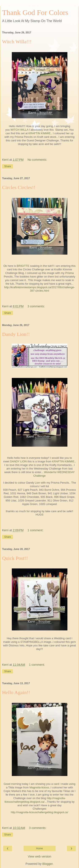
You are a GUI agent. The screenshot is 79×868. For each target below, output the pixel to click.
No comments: (37, 160)
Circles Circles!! (19, 187)
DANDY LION (18, 461)
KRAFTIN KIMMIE (39, 133)
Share (8, 166)
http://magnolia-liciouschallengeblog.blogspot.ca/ (35, 800)
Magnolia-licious (39, 787)
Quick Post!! (15, 558)
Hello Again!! (16, 692)
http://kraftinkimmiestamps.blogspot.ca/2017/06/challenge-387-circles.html (39, 289)
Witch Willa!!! (17, 42)
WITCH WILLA (19, 130)
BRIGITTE (23, 266)
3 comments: (36, 306)
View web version (40, 856)
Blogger (48, 864)
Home (39, 848)
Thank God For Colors (35, 12)
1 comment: (35, 530)
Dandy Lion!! (16, 334)
